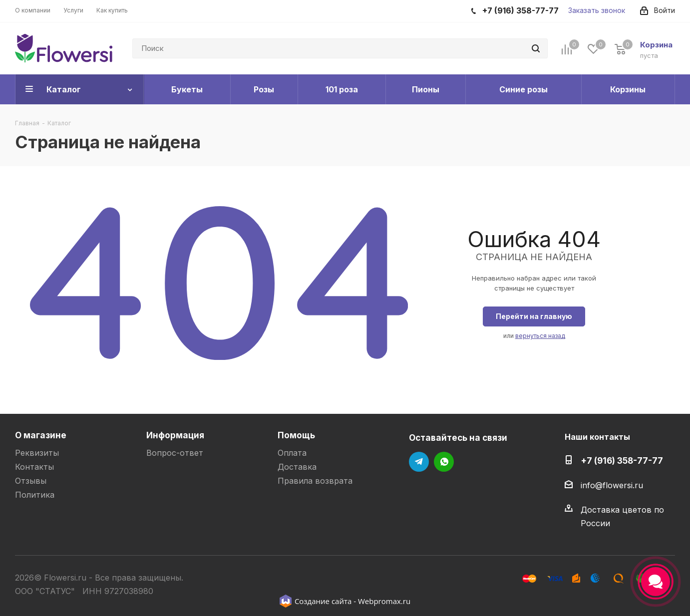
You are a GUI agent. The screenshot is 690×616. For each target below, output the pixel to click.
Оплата (292, 453)
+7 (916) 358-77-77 (622, 461)
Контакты (34, 467)
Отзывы (31, 481)
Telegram (419, 462)
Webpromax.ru (384, 601)
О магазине (41, 435)
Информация (175, 435)
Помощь (296, 435)
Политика (35, 495)
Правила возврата (315, 481)
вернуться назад (540, 336)
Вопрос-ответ (175, 453)
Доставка (297, 467)
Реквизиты (37, 453)
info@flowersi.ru (612, 485)
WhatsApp (444, 462)
